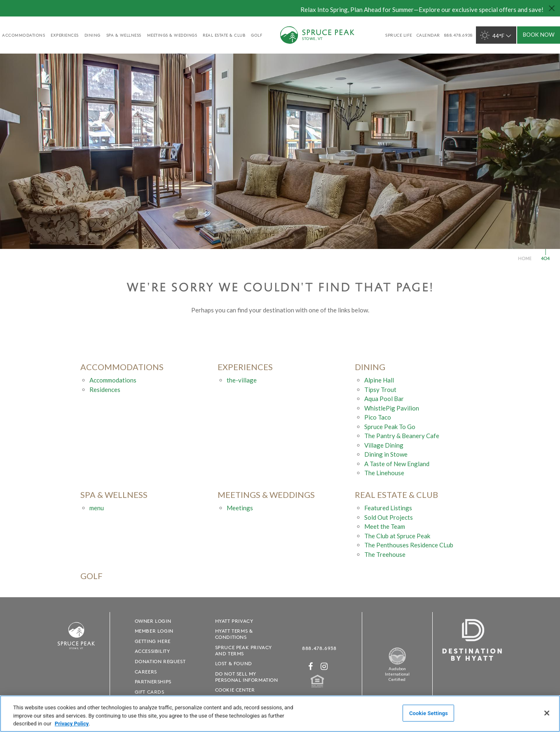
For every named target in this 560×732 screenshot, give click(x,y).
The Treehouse (385, 554)
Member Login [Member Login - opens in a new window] (154, 631)
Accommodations (113, 380)
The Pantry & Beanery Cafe (402, 436)
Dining (93, 35)
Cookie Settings (429, 713)
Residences (105, 389)
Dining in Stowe (386, 454)
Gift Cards (150, 692)
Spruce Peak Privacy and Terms (244, 650)
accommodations (23, 35)
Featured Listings (388, 508)
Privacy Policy (72, 724)
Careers (146, 672)
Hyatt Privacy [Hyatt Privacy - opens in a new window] (234, 621)
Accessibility (152, 651)
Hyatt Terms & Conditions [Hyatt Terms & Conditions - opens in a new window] (234, 634)
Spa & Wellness (124, 35)
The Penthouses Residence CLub (409, 545)
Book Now (539, 35)
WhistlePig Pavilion (392, 408)
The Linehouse (384, 473)
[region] (280, 714)
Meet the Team (385, 526)
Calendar (428, 35)
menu (97, 508)
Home (525, 258)
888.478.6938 (319, 648)
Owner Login (153, 621)
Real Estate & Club (224, 35)
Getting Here (153, 641)
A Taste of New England (397, 464)
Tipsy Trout (380, 389)
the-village (242, 380)
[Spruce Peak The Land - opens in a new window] (397, 663)
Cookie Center (235, 690)
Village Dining (384, 445)
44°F (496, 35)
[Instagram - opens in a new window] (324, 666)
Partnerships (153, 682)
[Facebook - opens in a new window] (311, 666)
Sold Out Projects (389, 517)
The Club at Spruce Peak (397, 536)
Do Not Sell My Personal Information (247, 677)
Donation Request (160, 661)
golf (257, 35)
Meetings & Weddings (172, 35)
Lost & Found (234, 663)
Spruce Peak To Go (390, 427)
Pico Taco (378, 417)
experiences (65, 35)
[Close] (547, 713)
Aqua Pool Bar (384, 399)
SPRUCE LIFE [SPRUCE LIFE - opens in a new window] (399, 35)
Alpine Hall (379, 380)
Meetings (240, 508)
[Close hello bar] (552, 8)
